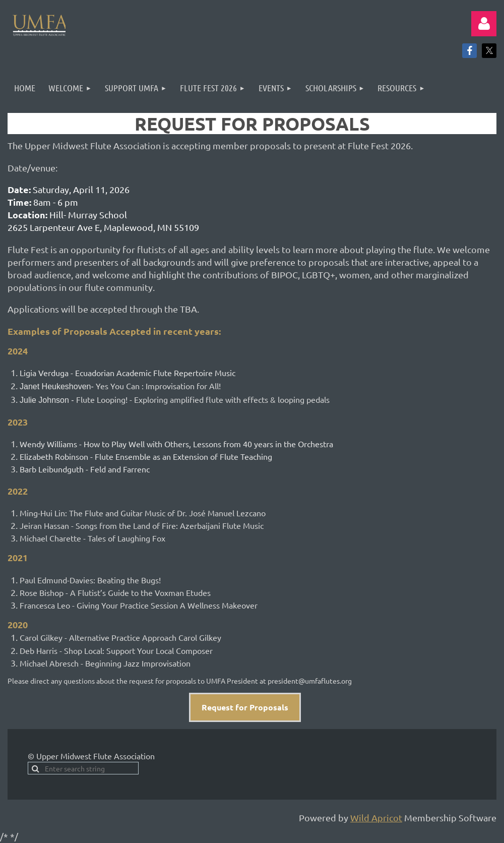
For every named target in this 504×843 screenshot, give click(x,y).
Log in (484, 24)
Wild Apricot (376, 818)
